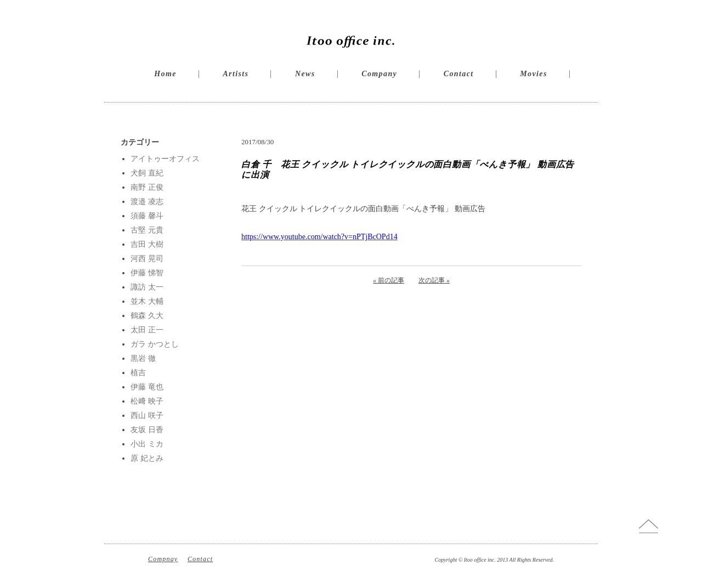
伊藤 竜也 (147, 387)
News (305, 74)
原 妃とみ (147, 458)
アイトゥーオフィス (165, 159)
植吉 (138, 373)
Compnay (163, 559)
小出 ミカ (147, 444)
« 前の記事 (389, 280)
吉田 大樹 (147, 244)
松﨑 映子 (147, 401)
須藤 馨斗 (147, 216)
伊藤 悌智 (147, 273)
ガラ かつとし (155, 344)
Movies (534, 74)
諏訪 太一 (147, 287)
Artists (236, 74)
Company (379, 74)
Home (165, 74)
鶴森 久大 (147, 316)
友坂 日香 (147, 430)
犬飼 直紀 (147, 173)
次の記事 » (434, 280)
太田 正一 (147, 330)
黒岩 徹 (143, 358)
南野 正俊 (147, 187)
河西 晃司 (147, 259)
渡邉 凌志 (147, 202)
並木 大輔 (147, 301)
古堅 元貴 (147, 230)
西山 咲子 (147, 415)
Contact (459, 74)
